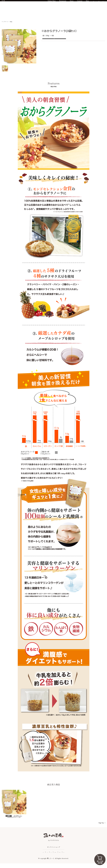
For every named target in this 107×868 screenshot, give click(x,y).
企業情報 (44, 857)
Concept (80, 3)
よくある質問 (34, 857)
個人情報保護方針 (73, 857)
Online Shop (52, 3)
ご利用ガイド (24, 857)
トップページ (5, 22)
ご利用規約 (84, 857)
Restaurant (63, 3)
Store (72, 3)
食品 (11, 22)
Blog (87, 3)
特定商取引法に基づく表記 (57, 857)
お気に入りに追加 (54, 40)
